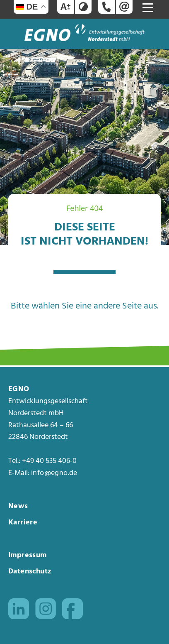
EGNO (19, 389)
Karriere (23, 523)
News (18, 506)
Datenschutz (30, 572)
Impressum (28, 555)
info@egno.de (54, 473)
